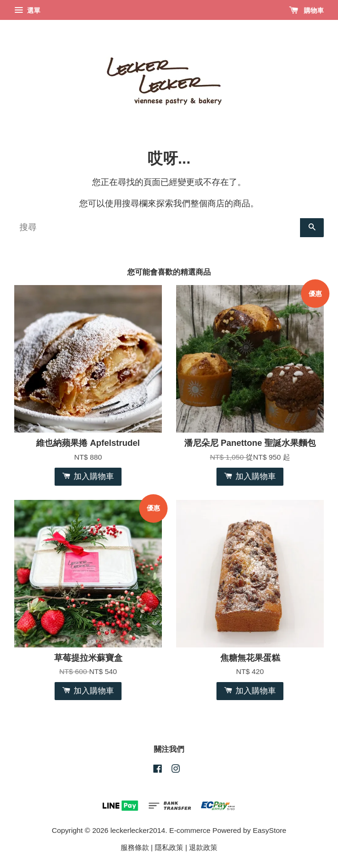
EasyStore (270, 830)
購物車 (306, 10)
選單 (27, 10)
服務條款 (135, 847)
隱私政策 (169, 847)
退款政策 (203, 847)
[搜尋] (157, 228)
